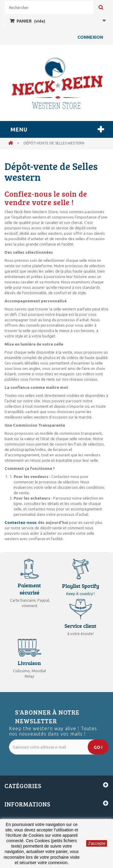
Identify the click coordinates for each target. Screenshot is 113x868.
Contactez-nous (21, 522)
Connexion (90, 37)
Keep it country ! (80, 594)
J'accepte (97, 843)
